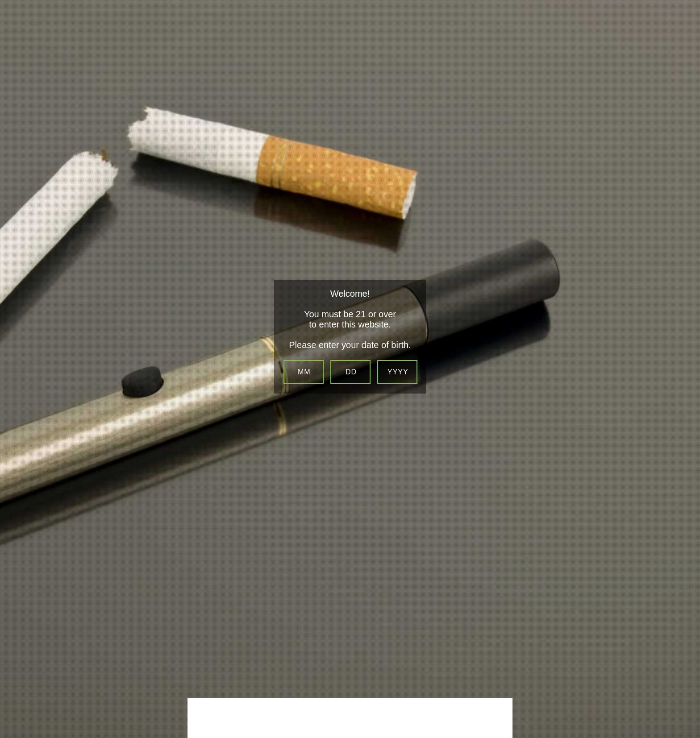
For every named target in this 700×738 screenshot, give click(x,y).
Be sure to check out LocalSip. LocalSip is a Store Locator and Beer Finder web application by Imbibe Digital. (684, 736)
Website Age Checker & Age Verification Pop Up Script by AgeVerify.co (689, 727)
